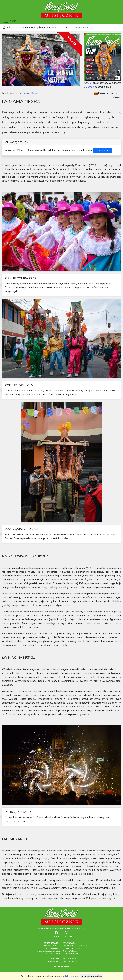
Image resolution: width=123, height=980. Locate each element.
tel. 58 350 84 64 (71, 954)
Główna (9, 28)
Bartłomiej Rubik (28, 93)
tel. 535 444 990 (53, 954)
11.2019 (89, 87)
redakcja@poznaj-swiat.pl (49, 951)
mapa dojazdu (54, 962)
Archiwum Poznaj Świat (32, 28)
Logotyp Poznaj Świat (72, 962)
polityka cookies (62, 967)
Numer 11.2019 (58, 28)
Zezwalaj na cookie (91, 976)
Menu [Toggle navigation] (11, 21)
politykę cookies (70, 976)
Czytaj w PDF (102, 150)
